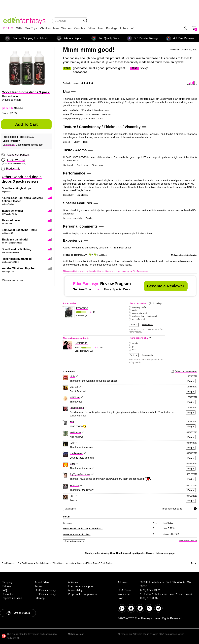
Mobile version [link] (76, 634)
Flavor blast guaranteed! (17, 259)
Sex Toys (31, 28)
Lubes (124, 28)
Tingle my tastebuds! (15, 240)
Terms (38, 586)
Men (56, 28)
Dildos (91, 28)
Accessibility (75, 590)
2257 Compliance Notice (171, 634)
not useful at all (138, 319)
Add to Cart (26, 124)
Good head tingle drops (17, 188)
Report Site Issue (12, 598)
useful (134, 310)
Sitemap (40, 598)
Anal (100, 28)
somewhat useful (139, 313)
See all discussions (188, 540)
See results (147, 324)
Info (133, 28)
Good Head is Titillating (16, 249)
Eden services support (81, 586)
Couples (80, 28)
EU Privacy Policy (45, 594)
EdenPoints (9, 145)
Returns (6, 586)
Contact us (8, 594)
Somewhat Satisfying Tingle (19, 230)
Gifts (19, 28)
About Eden (42, 582)
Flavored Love (11, 220)
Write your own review (12, 280)
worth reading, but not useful (144, 316)
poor (134, 350)
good (134, 346)
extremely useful (139, 307)
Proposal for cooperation (82, 594)
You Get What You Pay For (18, 268)
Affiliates (73, 582)
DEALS (8, 28)
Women (66, 28)
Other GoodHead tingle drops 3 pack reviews (22, 179)
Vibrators (45, 28)
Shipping (7, 582)
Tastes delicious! (12, 211)
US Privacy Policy (45, 590)
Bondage (112, 28)
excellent (136, 343)
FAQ (4, 590)
